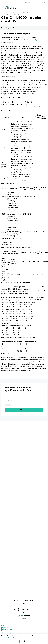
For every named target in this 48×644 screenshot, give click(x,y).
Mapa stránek (5, 627)
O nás (3, 631)
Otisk (3, 625)
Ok (24, 641)
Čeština (44, 2)
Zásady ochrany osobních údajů (11, 633)
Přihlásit (24, 410)
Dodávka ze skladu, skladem (33, 40)
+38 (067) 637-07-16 (24, 602)
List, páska (16, 28)
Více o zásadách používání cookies (11, 638)
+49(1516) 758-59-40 (29, 2)
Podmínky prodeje (7, 629)
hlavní (4, 13)
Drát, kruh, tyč (6, 28)
